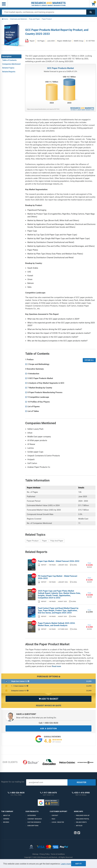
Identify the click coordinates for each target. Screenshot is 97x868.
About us (7, 815)
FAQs (53, 819)
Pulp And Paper (57, 541)
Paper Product (33, 541)
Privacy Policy (45, 854)
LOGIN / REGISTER (58, 822)
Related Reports (9, 72)
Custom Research (34, 822)
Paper (44, 541)
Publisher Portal (83, 819)
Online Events (81, 822)
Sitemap (35, 854)
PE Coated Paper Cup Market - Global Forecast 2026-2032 (58, 577)
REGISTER (82, 782)
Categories (32, 815)
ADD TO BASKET (48, 699)
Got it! (78, 864)
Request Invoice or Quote (49, 706)
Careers (6, 819)
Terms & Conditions (58, 854)
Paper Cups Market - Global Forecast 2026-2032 (59, 561)
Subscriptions (33, 826)
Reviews (6, 822)
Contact (55, 815)
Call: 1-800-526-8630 (48, 723)
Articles (79, 826)
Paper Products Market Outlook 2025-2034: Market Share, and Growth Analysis (57, 624)
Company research (35, 819)
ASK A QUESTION (48, 729)
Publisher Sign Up (83, 815)
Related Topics (8, 68)
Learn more (66, 864)
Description (7, 56)
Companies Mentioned (11, 64)
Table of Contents (9, 60)
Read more (56, 666)
